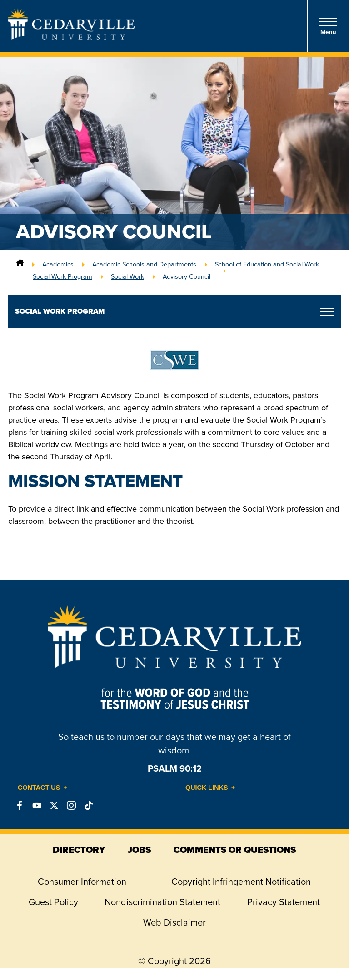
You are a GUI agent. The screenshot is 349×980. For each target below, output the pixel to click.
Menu (328, 26)
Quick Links (207, 788)
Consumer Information (82, 882)
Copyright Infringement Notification (241, 882)
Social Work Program (62, 276)
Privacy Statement (284, 902)
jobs (139, 850)
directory (79, 850)
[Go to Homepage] (71, 37)
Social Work (127, 276)
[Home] (20, 264)
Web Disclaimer (174, 922)
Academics (58, 264)
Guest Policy (53, 902)
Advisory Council (187, 276)
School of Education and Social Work (267, 264)
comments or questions (235, 850)
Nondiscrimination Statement (162, 902)
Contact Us (39, 788)
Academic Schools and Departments (144, 264)
